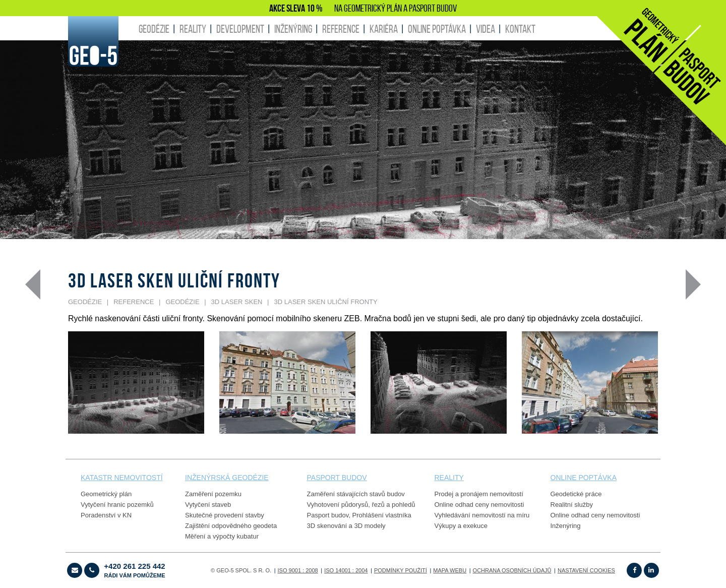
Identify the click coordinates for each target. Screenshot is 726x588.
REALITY (193, 29)
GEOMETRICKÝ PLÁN (373, 8)
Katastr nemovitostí (122, 478)
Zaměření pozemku (213, 494)
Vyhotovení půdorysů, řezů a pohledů (361, 505)
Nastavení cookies (586, 570)
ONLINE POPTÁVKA (437, 29)
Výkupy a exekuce (461, 526)
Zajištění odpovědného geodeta (231, 526)
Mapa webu (450, 570)
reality (449, 478)
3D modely (370, 526)
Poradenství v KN (106, 515)
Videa (486, 29)
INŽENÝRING (293, 29)
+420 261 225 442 (134, 570)
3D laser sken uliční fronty (326, 302)
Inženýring (566, 526)
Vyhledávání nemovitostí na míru (482, 515)
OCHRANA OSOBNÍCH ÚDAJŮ (512, 570)
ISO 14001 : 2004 (346, 570)
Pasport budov (328, 515)
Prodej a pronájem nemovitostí (479, 494)
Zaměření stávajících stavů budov (356, 494)
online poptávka (584, 478)
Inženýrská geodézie (227, 478)
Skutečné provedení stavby (225, 515)
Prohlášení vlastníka (382, 515)
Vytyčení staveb (208, 505)
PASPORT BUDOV (433, 8)
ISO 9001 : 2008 (298, 570)
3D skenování (327, 526)
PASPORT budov (337, 478)
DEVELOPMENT (240, 29)
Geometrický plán (106, 494)
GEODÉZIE (154, 29)
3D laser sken (237, 302)
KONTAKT (520, 29)
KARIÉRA (384, 29)
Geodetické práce (576, 494)
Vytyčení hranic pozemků (117, 505)
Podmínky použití (401, 570)
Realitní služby (572, 505)
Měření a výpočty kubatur (222, 536)
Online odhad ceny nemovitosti (479, 505)
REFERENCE (341, 29)
